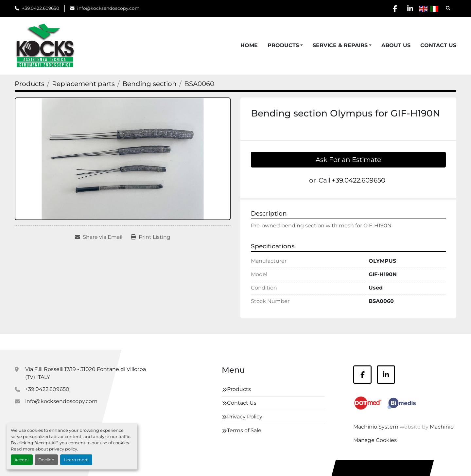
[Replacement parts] (83, 84)
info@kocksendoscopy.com (108, 8)
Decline (46, 460)
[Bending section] (149, 84)
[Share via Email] (99, 237)
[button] (285, 45)
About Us (396, 45)
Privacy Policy (245, 417)
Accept (22, 460)
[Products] (30, 84)
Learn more (76, 460)
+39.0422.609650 (41, 8)
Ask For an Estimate (348, 160)
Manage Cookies (375, 440)
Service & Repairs (340, 45)
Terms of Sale (244, 430)
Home (249, 45)
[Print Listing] (151, 237)
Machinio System (376, 427)
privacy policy (63, 449)
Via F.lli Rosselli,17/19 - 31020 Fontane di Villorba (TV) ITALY (86, 373)
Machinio (442, 427)
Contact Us (438, 45)
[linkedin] (410, 9)
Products (283, 45)
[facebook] (393, 9)
